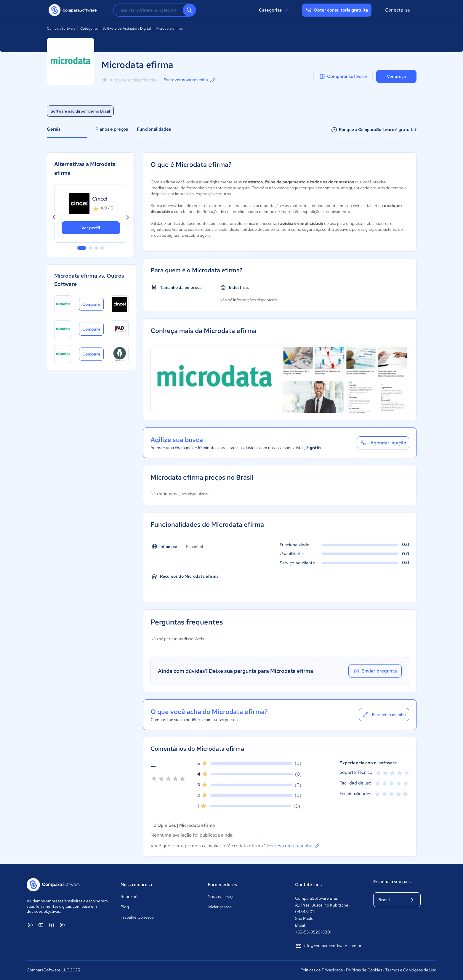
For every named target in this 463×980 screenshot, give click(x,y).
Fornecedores (222, 885)
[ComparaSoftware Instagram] (62, 925)
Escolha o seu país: (392, 882)
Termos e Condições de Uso (411, 970)
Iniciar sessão (220, 907)
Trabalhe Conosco (137, 917)
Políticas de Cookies (364, 970)
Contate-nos (308, 885)
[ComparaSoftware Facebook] (52, 925)
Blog (125, 907)
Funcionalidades (154, 129)
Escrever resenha (384, 715)
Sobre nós (130, 896)
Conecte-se (397, 10)
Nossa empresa (136, 885)
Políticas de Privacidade (322, 970)
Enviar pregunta (375, 671)
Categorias (274, 10)
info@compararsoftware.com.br (328, 946)
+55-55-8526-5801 (313, 932)
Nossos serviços (222, 896)
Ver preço (396, 76)
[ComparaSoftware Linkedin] (30, 925)
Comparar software (343, 76)
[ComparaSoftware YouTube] (41, 925)
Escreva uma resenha (294, 846)
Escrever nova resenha (190, 80)
